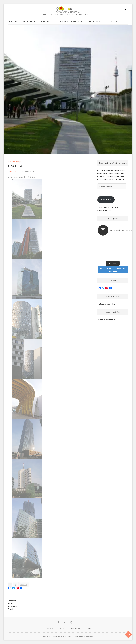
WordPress (88, 636)
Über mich (14, 21)
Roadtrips (77, 21)
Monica (13, 172)
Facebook (12, 601)
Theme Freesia (67, 636)
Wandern (61, 21)
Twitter (11, 604)
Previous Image (15, 162)
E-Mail (11, 609)
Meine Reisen (29, 21)
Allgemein (46, 21)
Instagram (12, 606)
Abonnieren (106, 200)
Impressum (93, 21)
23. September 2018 (28, 172)
